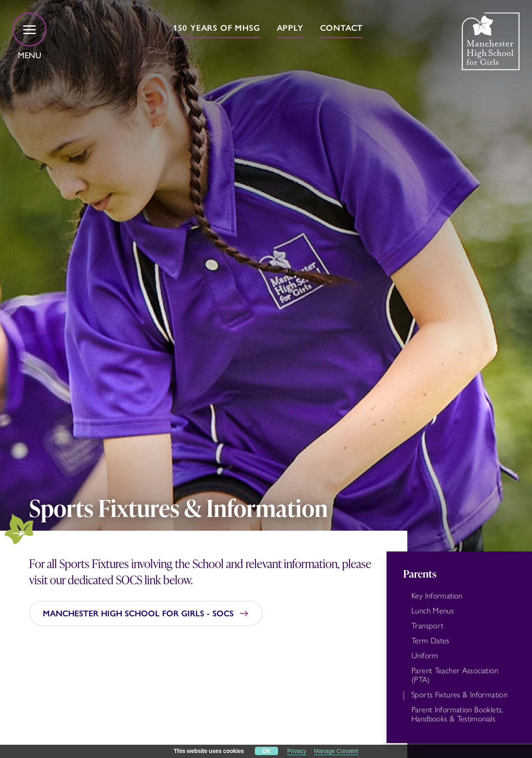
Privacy (297, 751)
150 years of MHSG (217, 28)
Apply (290, 28)
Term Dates (431, 641)
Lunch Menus (433, 611)
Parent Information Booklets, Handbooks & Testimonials (457, 714)
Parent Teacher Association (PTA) (455, 675)
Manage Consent (336, 751)
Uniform (425, 656)
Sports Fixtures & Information (459, 695)
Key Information (437, 596)
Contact (342, 28)
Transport (427, 626)
